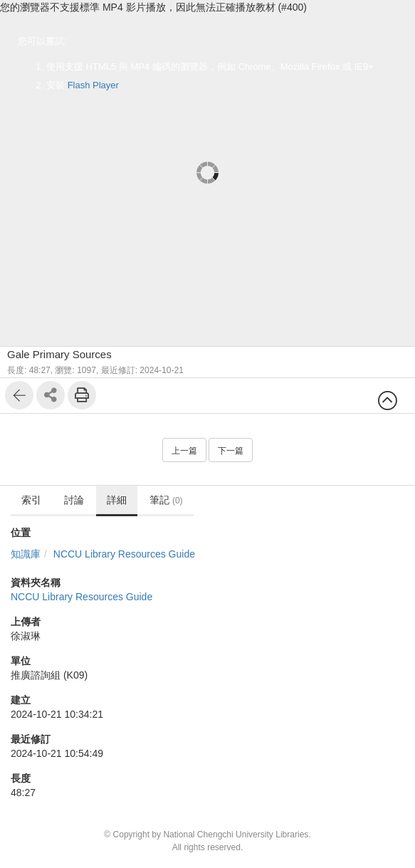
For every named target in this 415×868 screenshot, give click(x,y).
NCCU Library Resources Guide (124, 554)
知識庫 (26, 554)
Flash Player (93, 85)
